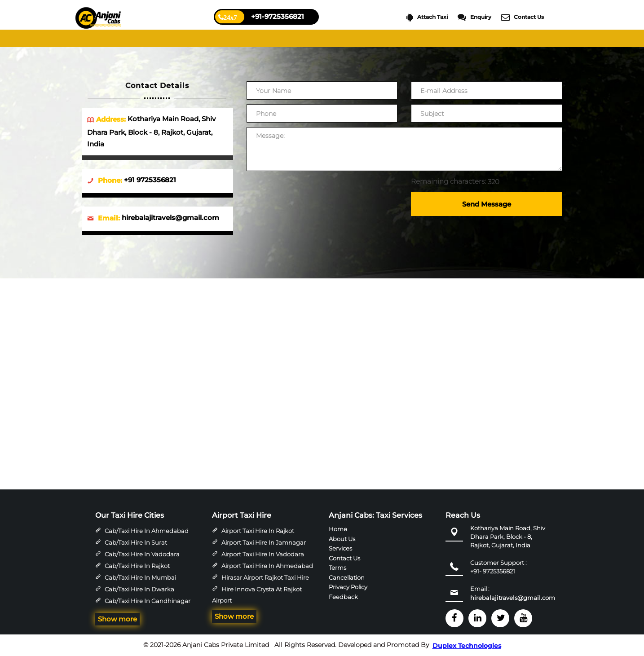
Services (340, 548)
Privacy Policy (348, 587)
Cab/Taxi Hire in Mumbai (140, 577)
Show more (117, 619)
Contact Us (523, 17)
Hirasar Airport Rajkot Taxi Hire (265, 577)
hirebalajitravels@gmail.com (513, 598)
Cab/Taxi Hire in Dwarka (139, 589)
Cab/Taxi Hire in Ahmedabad (147, 531)
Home (338, 529)
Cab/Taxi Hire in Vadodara (142, 554)
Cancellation (347, 577)
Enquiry (474, 17)
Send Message (487, 204)
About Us (342, 539)
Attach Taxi (427, 17)
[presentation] (315, 193)
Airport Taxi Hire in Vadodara (263, 554)
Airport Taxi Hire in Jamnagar (264, 542)
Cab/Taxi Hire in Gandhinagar (148, 601)
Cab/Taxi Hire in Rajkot (137, 566)
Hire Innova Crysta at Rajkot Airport (257, 595)
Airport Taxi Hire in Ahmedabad (267, 566)
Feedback (343, 596)
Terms (337, 568)
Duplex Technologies (467, 646)
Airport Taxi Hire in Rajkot (258, 531)
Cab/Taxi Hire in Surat (136, 542)
